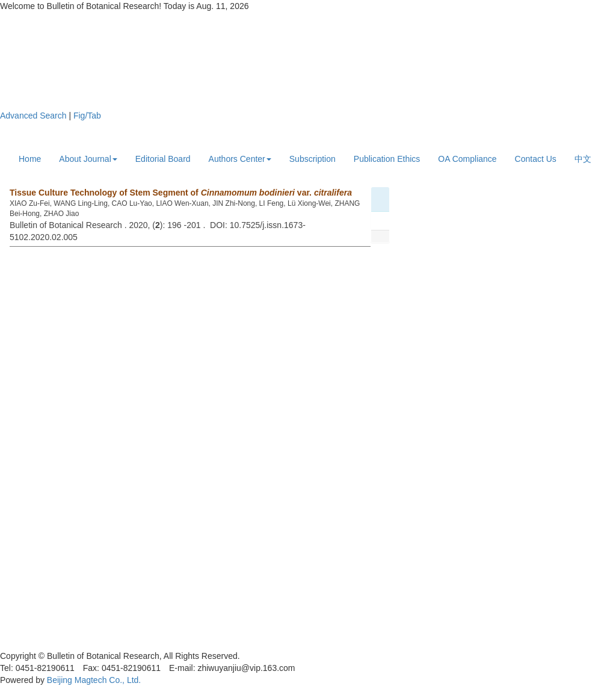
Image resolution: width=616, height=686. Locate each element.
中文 (583, 159)
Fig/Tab (87, 116)
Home (30, 159)
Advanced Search (33, 116)
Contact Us (536, 159)
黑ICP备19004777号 (38, 644)
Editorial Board (163, 159)
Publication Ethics (387, 159)
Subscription (313, 159)
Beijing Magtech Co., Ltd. (94, 680)
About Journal (88, 159)
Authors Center (240, 159)
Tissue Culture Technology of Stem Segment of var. (181, 193)
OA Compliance (467, 159)
